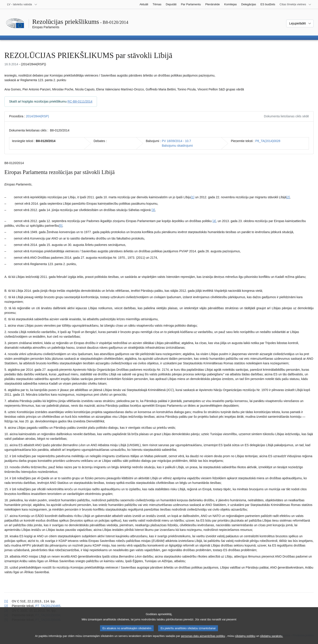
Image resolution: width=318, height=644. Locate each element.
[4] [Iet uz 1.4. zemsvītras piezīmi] (214, 221)
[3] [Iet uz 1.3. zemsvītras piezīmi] (153, 210)
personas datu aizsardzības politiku (203, 640)
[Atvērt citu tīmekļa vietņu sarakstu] (295, 4)
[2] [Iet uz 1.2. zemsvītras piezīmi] (288, 197)
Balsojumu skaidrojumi (177, 146)
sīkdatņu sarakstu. (272, 640)
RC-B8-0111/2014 (80, 101)
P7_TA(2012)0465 (48, 606)
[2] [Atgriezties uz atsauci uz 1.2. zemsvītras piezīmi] (6, 606)
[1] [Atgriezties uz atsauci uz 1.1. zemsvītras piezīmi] (6, 601)
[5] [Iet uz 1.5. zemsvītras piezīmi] (61, 226)
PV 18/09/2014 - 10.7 (176, 141)
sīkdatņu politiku (245, 640)
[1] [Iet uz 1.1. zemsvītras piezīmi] (193, 197)
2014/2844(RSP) (37, 116)
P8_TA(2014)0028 (268, 141)
